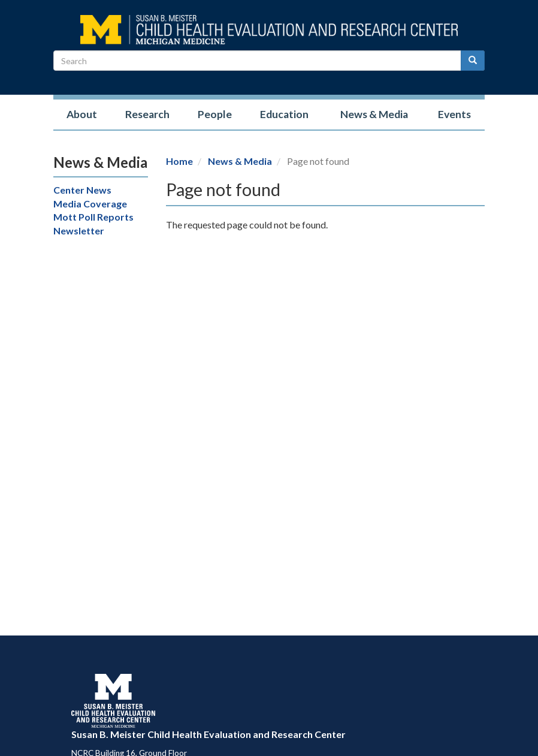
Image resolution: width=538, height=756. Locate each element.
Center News (82, 190)
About (82, 114)
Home (179, 161)
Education (284, 114)
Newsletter (79, 231)
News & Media (374, 114)
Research (147, 114)
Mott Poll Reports (93, 217)
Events (454, 114)
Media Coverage (90, 204)
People (215, 114)
